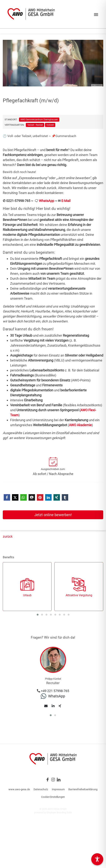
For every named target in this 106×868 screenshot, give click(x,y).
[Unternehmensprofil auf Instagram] (53, 779)
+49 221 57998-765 (55, 691)
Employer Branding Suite (59, 812)
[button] (7, 497)
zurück (8, 536)
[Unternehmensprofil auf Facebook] (48, 779)
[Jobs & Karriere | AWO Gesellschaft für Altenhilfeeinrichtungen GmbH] (31, 14)
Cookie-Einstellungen (53, 797)
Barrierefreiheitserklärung (83, 789)
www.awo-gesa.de (19, 789)
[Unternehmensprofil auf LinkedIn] (59, 779)
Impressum (58, 789)
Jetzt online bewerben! (53, 515)
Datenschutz (41, 789)
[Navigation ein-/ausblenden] (96, 14)
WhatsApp (47, 201)
